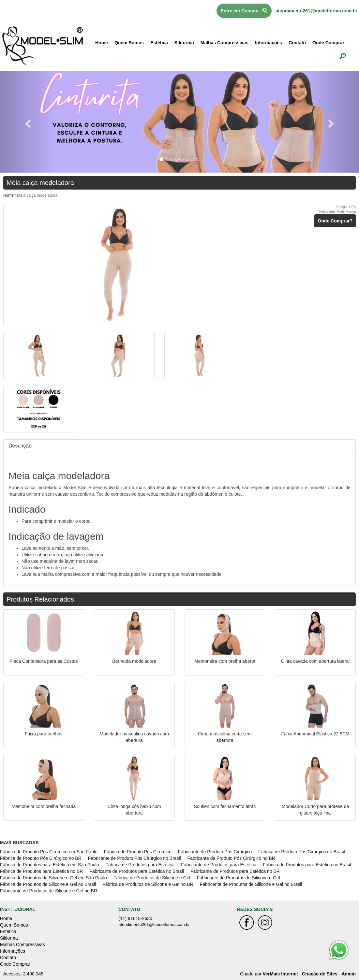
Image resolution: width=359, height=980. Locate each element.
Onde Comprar (328, 43)
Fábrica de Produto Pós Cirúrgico (138, 852)
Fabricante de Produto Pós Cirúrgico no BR (231, 858)
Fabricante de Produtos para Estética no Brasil (137, 871)
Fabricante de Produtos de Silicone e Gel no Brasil (251, 884)
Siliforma (184, 43)
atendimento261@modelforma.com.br (316, 11)
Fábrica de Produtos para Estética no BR (41, 871)
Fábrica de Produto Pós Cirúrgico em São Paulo (49, 852)
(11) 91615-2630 (135, 918)
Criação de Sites (320, 974)
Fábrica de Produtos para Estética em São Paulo (50, 865)
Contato (297, 43)
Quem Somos (129, 43)
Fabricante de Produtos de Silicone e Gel (238, 878)
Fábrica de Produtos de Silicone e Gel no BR (148, 884)
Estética (159, 43)
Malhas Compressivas (224, 43)
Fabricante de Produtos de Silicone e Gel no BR (49, 891)
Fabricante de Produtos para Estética (219, 865)
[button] (27, 122)
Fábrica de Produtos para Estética (140, 865)
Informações (269, 43)
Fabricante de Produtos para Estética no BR (235, 871)
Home (102, 43)
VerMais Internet (280, 974)
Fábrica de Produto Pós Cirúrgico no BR (41, 858)
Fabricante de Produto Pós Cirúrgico (215, 852)
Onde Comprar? (335, 221)
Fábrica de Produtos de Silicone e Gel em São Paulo (53, 878)
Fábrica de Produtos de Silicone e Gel (152, 878)
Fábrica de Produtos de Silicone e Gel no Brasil (48, 884)
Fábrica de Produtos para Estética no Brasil (307, 865)
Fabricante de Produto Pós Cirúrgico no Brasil (135, 858)
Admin (349, 974)
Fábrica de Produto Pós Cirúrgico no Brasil (301, 852)
